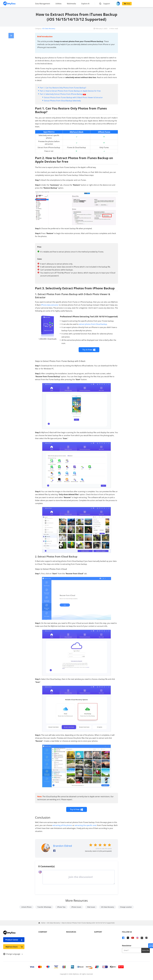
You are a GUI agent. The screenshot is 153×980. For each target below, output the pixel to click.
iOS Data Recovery (49, 29)
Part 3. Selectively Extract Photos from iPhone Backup (63, 94)
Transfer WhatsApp (44, 907)
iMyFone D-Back (76, 132)
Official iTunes (104, 132)
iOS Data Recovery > (54, 923)
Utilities (58, 4)
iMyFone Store (14, 947)
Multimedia (71, 4)
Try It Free (89, 350)
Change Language (13, 954)
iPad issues (91, 907)
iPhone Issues (76, 907)
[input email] (132, 950)
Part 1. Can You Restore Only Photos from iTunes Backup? (63, 88)
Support (107, 4)
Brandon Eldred (63, 846)
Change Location (126, 907)
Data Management (43, 4)
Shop (127, 4)
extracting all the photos (62, 825)
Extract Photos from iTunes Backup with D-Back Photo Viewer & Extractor (73, 97)
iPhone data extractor (50, 305)
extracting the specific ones (86, 825)
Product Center (14, 940)
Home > (44, 923)
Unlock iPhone (26, 907)
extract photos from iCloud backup (93, 324)
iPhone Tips (61, 907)
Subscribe (146, 950)
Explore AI (85, 4)
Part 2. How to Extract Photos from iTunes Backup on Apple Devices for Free (70, 91)
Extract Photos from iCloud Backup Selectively (62, 101)
